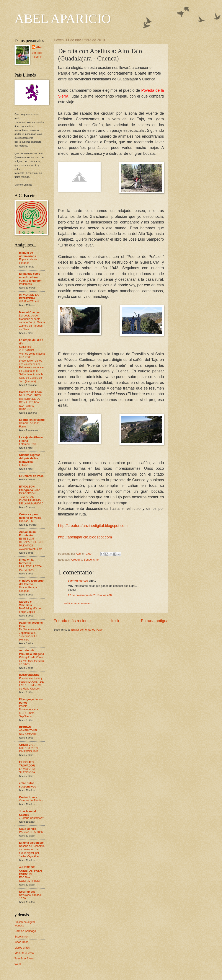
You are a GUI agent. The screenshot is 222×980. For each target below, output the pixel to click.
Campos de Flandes (31, 801)
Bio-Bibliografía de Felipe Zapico (30, 610)
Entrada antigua (155, 621)
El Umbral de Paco (31, 476)
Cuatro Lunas (28, 797)
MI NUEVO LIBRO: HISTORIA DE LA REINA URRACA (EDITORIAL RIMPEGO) (30, 402)
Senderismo (91, 560)
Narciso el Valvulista (26, 603)
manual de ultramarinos (28, 254)
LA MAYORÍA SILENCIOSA (27, 771)
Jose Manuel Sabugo (27, 813)
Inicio (116, 621)
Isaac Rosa (21, 942)
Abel (39, 47)
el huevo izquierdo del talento (31, 582)
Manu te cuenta (24, 953)
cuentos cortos (78, 581)
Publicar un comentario (78, 603)
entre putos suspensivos (28, 785)
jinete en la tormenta (26, 561)
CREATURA (27, 745)
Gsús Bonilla (28, 829)
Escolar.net (21, 937)
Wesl (18, 964)
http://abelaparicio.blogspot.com (85, 537)
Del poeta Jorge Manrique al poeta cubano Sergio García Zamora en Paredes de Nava (32, 323)
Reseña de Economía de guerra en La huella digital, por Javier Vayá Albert (32, 851)
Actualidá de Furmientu (27, 534)
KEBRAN (25, 727)
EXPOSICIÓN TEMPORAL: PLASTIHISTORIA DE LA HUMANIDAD (31, 499)
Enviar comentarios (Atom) (88, 630)
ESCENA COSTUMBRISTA (29, 879)
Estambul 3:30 (28, 444)
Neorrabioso (27, 892)
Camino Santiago (25, 931)
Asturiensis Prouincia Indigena (32, 652)
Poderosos (25, 284)
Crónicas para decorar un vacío (30, 516)
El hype (24, 465)
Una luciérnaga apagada (28, 589)
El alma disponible (31, 843)
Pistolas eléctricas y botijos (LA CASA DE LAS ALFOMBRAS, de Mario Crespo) (31, 683)
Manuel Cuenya (29, 312)
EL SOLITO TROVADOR (27, 764)
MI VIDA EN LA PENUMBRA (29, 296)
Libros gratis (22, 948)
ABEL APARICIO (63, 19)
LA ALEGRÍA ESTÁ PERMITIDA (30, 568)
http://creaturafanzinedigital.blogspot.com (93, 526)
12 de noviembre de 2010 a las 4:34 (90, 595)
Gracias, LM (26, 521)
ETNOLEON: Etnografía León (30, 488)
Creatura (77, 560)
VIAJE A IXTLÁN (29, 302)
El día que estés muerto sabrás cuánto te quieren (31, 277)
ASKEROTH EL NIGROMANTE (28, 732)
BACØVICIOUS (29, 675)
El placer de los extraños (28, 261)
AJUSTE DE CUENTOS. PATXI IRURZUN (31, 871)
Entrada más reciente (72, 621)
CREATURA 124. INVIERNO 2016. (29, 750)
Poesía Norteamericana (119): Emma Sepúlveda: (29, 711)
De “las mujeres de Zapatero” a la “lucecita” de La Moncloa (30, 635)
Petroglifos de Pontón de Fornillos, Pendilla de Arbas (32, 661)
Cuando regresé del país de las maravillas (30, 458)
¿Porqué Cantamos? (31, 818)
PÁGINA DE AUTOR (31, 832)
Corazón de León (30, 392)
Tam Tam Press (24, 958)
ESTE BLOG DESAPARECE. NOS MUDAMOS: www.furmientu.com (32, 544)
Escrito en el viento (32, 420)
